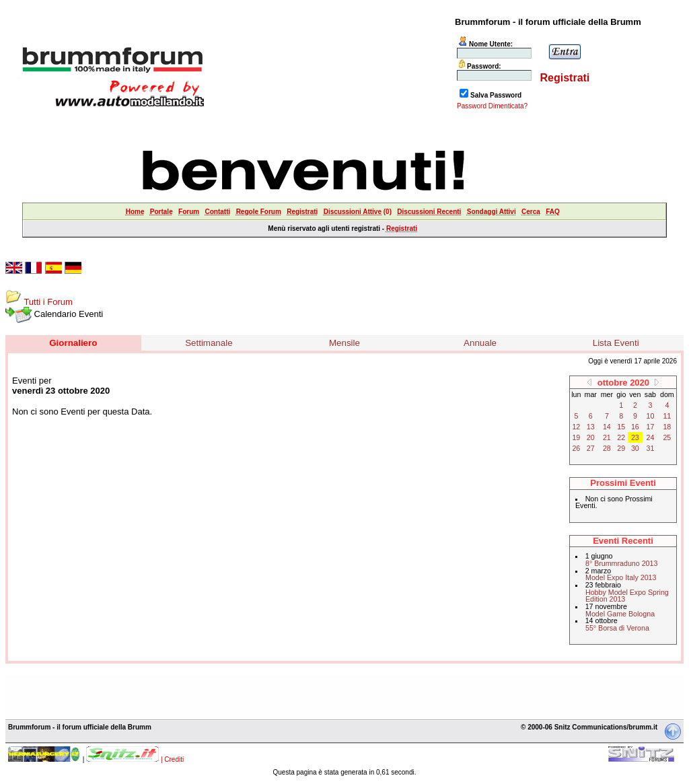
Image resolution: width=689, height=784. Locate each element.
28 (607, 448)
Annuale (480, 343)
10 (651, 416)
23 (635, 437)
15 (621, 427)
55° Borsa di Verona (617, 628)
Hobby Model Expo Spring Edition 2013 (627, 596)
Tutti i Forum (48, 302)
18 (667, 427)
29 (621, 448)
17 (651, 427)
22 (621, 437)
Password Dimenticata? (492, 106)
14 (607, 427)
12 (576, 427)
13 (591, 427)
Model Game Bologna (620, 614)
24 (651, 437)
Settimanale (209, 343)
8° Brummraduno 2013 (621, 563)
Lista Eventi (616, 343)
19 (576, 437)
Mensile (344, 343)
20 (591, 437)
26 (576, 448)
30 (635, 448)
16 (635, 427)
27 (591, 448)
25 (667, 437)
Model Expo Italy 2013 (621, 577)
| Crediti (172, 759)
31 (651, 448)
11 (667, 416)
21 (607, 437)
